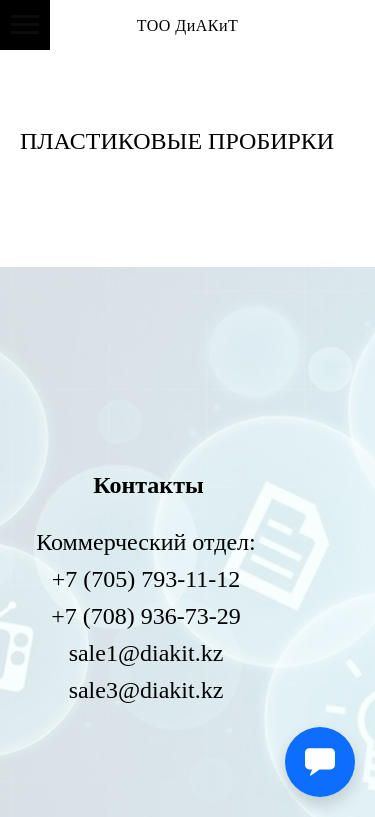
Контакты (148, 485)
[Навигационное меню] (25, 25)
